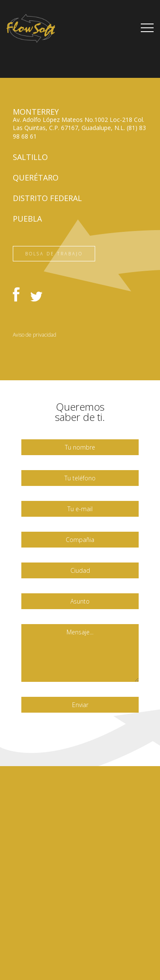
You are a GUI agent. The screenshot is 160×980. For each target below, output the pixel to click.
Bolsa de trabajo (54, 254)
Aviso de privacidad (35, 335)
